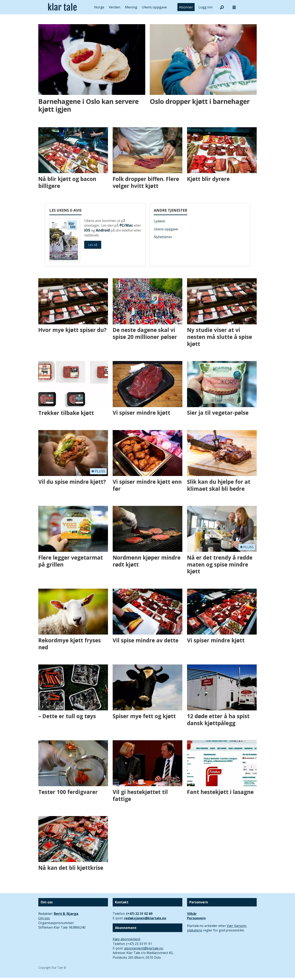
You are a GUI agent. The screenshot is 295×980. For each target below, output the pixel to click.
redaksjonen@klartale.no (145, 918)
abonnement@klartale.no (144, 948)
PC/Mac (126, 225)
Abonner (186, 7)
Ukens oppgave (154, 7)
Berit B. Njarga (66, 914)
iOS (87, 230)
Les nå (93, 245)
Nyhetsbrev (163, 237)
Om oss (44, 918)
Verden (115, 7)
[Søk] (222, 7)
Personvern (196, 918)
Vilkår (192, 914)
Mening (131, 7)
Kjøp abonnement (127, 939)
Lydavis (159, 221)
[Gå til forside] (62, 7)
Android (103, 230)
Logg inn (205, 7)
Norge (99, 7)
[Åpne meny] (234, 7)
